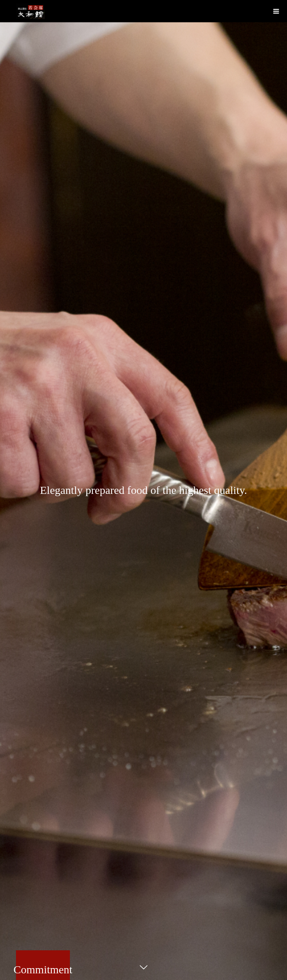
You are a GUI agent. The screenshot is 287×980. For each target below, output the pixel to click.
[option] (143, 490)
